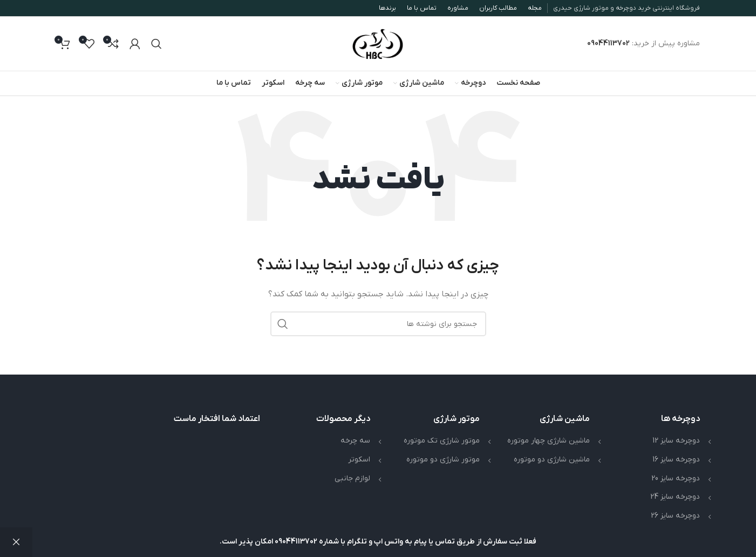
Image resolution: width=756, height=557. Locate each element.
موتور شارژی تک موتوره (442, 441)
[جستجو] (156, 44)
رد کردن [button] (16, 542)
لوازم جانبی (352, 478)
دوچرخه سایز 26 (675, 516)
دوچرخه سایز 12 (676, 441)
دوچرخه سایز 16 (676, 460)
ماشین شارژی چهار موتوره (549, 441)
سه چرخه (355, 441)
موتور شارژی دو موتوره (443, 460)
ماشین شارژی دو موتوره (552, 460)
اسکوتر (359, 460)
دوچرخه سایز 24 (675, 497)
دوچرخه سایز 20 (676, 478)
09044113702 (608, 43)
